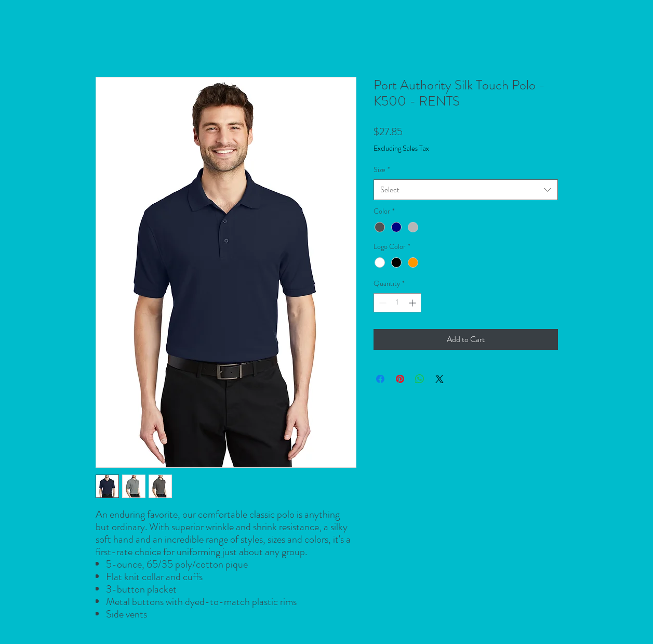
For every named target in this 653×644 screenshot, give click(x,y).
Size (382, 169)
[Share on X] (439, 379)
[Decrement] (382, 303)
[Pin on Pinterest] (400, 379)
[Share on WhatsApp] (420, 379)
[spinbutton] (397, 303)
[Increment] (413, 303)
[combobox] (466, 190)
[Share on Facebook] (380, 379)
